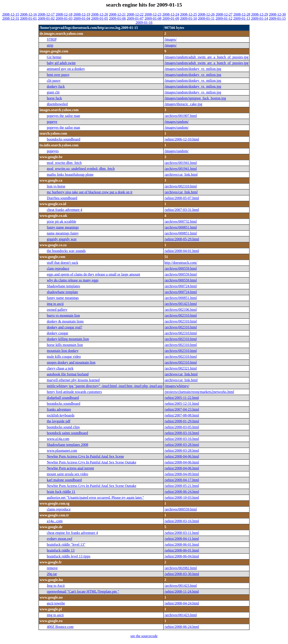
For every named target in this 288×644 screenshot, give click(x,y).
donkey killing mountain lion (68, 339)
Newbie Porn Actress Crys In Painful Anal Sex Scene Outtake (92, 462)
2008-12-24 (171, 14)
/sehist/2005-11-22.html (182, 398)
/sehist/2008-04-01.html (182, 251)
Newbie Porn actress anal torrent (70, 468)
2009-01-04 (82, 18)
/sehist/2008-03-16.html (182, 433)
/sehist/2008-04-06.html (182, 456)
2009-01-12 (224, 18)
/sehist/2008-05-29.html (182, 239)
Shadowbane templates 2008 (67, 445)
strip (50, 45)
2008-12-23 (153, 14)
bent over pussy (58, 75)
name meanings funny (63, 233)
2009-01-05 (100, 18)
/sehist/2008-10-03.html (182, 498)
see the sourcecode (144, 636)
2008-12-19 (82, 14)
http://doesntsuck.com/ (181, 263)
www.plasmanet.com (62, 451)
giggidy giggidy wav (62, 239)
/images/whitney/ (177, 386)
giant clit (53, 92)
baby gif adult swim (61, 63)
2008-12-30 (277, 14)
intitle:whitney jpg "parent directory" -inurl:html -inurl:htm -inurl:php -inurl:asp (105, 386)
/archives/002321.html (181, 368)
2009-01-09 (171, 18)
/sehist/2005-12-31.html (182, 404)
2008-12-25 (188, 14)
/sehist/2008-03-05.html (182, 427)
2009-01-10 (189, 18)
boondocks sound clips (63, 427)
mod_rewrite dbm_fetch (64, 163)
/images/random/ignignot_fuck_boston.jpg (195, 98)
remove (52, 568)
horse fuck (54, 98)
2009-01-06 (117, 18)
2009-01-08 (153, 18)
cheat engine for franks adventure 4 (72, 533)
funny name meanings (63, 227)
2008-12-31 (11, 18)
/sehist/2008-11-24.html (182, 591)
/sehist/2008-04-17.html (182, 480)
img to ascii (55, 304)
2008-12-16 (28, 14)
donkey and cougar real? (65, 327)
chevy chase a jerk (60, 368)
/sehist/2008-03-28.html (182, 445)
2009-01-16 (144, 22)
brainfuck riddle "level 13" (66, 544)
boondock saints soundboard (67, 433)
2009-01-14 (260, 18)
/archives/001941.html (181, 163)
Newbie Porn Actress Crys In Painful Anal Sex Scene (85, 456)
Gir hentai (54, 57)
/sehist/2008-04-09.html (182, 474)
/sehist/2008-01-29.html (182, 421)
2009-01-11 (206, 18)
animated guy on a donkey (66, 69)
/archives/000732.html (181, 221)
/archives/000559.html (181, 268)
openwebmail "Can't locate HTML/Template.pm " (83, 591)
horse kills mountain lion (65, 345)
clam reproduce (58, 268)
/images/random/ (177, 122)
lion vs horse (56, 186)
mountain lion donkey (63, 351)
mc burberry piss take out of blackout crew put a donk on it (90, 192)
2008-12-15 (11, 14)
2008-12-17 (46, 14)
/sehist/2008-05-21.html (182, 486)
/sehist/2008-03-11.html (182, 533)
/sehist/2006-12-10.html (182, 139)
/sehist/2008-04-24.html (182, 603)
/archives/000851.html (181, 227)
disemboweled (57, 104)
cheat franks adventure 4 (65, 210)
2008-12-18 (64, 14)
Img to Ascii (56, 586)
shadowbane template (62, 292)
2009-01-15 (277, 18)
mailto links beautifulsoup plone (70, 174)
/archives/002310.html (181, 186)
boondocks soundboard (64, 139)
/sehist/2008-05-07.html (182, 198)
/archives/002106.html (181, 310)
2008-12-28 (242, 14)
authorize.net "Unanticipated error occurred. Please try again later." (95, 498)
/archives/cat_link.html (181, 174)
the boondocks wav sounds (66, 251)
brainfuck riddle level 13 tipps (69, 556)
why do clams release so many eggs (73, 280)
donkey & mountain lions (65, 321)
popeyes (53, 151)
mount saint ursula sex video (67, 474)
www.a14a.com (58, 439)
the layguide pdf (59, 421)
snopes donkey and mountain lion (71, 362)
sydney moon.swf (60, 539)
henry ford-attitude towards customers (74, 392)
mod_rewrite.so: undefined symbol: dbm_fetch (81, 169)
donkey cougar (58, 333)
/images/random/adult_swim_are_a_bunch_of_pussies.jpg (206, 57)
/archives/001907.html (181, 116)
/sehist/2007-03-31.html (182, 210)
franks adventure (59, 409)
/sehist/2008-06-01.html (182, 544)
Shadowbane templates (63, 286)
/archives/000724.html (181, 286)
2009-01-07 (135, 18)
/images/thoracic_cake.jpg (183, 104)
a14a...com (55, 521)
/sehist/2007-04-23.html (182, 409)
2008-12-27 (224, 14)
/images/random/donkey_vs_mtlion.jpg (193, 69)
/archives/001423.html (181, 304)
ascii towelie (56, 603)
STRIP (52, 39)
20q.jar (52, 574)
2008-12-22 (135, 14)
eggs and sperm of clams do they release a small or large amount (93, 274)
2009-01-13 (242, 18)
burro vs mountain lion (63, 315)
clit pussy (54, 81)
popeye (52, 122)
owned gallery (57, 310)
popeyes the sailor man (63, 116)
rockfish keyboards (61, 415)
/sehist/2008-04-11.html (182, 539)
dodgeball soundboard (63, 398)
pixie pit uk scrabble (61, 221)
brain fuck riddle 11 (61, 492)
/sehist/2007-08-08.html (182, 415)
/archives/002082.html (181, 568)
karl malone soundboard (64, 480)
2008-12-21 (117, 14)
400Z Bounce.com (60, 627)
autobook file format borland (68, 374)
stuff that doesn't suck (63, 263)
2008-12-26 (206, 14)
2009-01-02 (46, 18)
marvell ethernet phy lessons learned (73, 380)
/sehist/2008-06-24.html (182, 492)
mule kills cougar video (64, 357)
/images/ (170, 39)
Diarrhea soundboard (62, 198)
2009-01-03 (64, 18)
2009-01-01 (29, 18)
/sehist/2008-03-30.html (182, 574)
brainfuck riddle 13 (61, 550)
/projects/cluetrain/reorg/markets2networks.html (199, 392)
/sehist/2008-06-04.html (182, 556)
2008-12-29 (260, 14)
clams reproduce (59, 509)
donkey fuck (56, 86)
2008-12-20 (100, 14)
